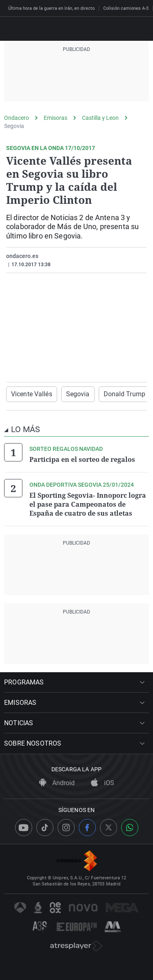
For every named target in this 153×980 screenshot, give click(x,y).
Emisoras (55, 118)
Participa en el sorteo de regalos (82, 459)
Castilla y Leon (100, 118)
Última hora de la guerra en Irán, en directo (51, 8)
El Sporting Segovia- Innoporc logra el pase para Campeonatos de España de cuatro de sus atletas (88, 504)
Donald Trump (124, 394)
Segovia (14, 126)
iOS (103, 783)
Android (57, 783)
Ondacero (17, 118)
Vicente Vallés (32, 394)
